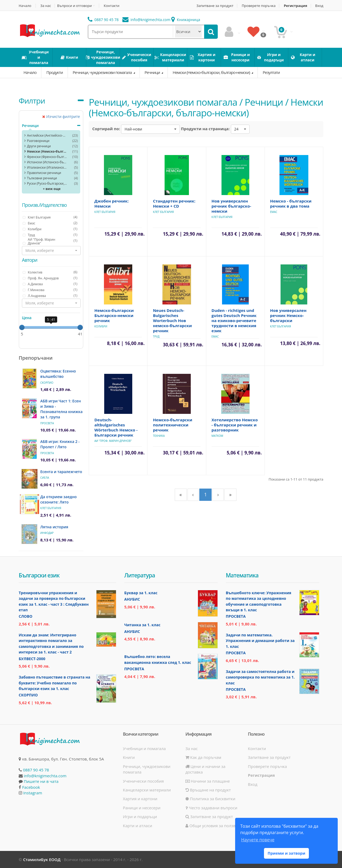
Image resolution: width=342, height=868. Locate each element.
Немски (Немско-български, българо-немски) (212, 72)
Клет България (51, 508)
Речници (153, 72)
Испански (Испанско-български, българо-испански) (47, 162)
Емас (274, 212)
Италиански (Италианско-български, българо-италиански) (47, 167)
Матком (217, 436)
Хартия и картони (140, 799)
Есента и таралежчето (61, 472)
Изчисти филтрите (61, 116)
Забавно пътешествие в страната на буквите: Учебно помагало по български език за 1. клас (55, 683)
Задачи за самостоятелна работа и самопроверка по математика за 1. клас (260, 677)
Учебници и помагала (144, 748)
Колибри (101, 326)
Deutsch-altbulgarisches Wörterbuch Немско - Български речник (116, 427)
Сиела (45, 478)
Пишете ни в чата (41, 781)
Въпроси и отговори (75, 6)
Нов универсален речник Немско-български (288, 315)
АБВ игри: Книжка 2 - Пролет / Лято (60, 444)
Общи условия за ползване (214, 826)
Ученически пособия (143, 781)
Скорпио (47, 383)
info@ (146, 20)
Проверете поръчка (259, 6)
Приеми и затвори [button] (286, 853)
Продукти (55, 72)
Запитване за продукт (215, 6)
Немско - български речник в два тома (291, 203)
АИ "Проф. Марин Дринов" (113, 441)
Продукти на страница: (205, 129)
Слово (26, 616)
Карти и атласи (138, 826)
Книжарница (186, 20)
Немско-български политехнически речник (172, 425)
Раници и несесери (142, 808)
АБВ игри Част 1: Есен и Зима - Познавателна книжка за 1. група (61, 409)
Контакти (111, 6)
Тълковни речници (42, 178)
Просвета (47, 423)
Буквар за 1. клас (141, 593)
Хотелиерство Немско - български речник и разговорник (235, 425)
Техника (159, 436)
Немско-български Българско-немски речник (114, 315)
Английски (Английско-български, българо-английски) (47, 135)
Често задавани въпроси (211, 808)
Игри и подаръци (140, 817)
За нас (46, 6)
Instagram (33, 793)
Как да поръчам (203, 757)
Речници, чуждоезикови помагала (103, 72)
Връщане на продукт (208, 790)
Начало (25, 6)
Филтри (32, 101)
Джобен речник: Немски (111, 203)
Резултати (271, 72)
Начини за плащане (208, 781)
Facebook (31, 787)
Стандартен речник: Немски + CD (174, 203)
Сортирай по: (106, 129)
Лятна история (54, 527)
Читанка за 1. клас (142, 625)
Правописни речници (44, 173)
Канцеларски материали (147, 790)
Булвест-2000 (32, 659)
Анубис (132, 599)
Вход (319, 6)
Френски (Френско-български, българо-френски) (47, 157)
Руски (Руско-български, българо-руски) (47, 183)
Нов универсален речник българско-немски (232, 206)
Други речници (39, 146)
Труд (156, 336)
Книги (129, 757)
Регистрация (295, 6)
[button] (51, 251)
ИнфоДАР (47, 533)
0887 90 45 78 (103, 20)
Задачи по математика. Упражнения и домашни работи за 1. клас (260, 641)
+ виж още (52, 189)
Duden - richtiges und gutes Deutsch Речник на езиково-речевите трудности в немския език (234, 320)
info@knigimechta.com (45, 776)
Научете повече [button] (258, 840)
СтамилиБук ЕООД (42, 859)
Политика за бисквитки (210, 799)
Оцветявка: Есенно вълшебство (58, 374)
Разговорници (38, 141)
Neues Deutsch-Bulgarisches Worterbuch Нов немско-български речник (172, 320)
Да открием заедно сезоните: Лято (59, 499)
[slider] (22, 327)
